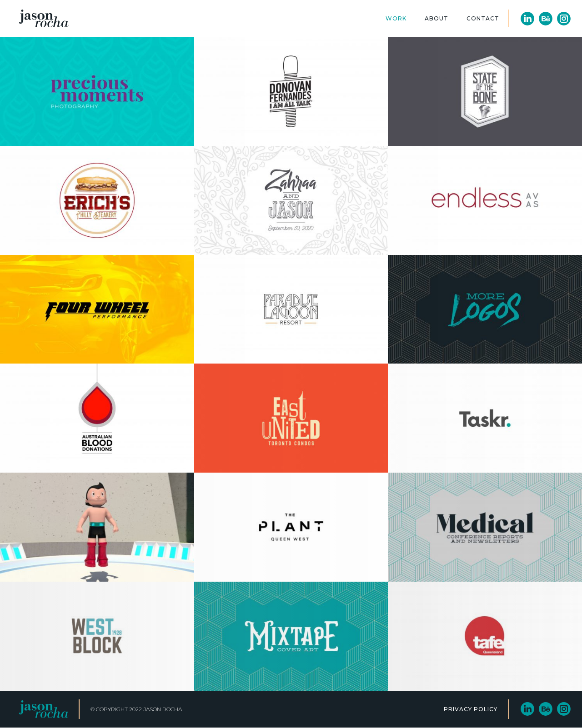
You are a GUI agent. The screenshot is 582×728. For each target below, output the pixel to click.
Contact (483, 18)
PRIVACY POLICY (471, 709)
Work (396, 18)
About (436, 18)
